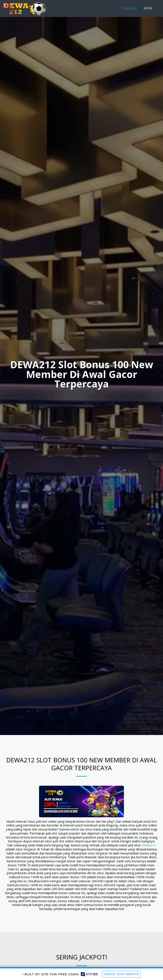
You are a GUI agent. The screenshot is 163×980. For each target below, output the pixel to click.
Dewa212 (149, 847)
